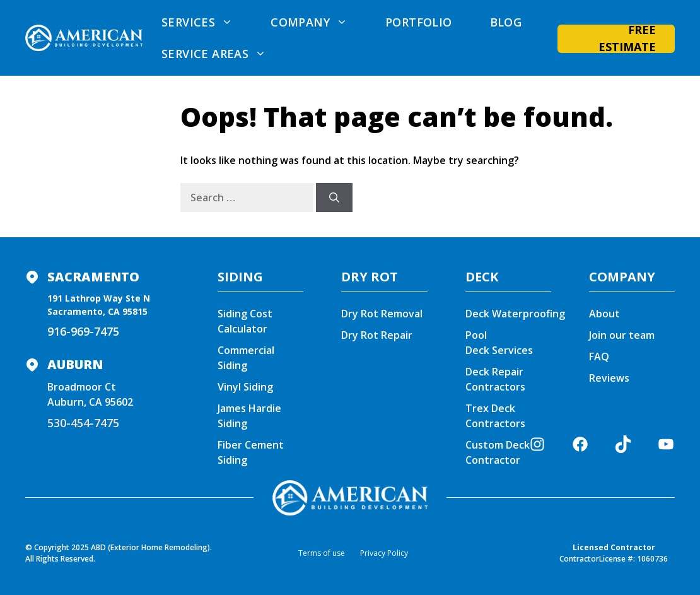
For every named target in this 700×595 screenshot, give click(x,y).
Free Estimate (627, 39)
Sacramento (93, 277)
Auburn (75, 364)
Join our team (622, 335)
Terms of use (322, 553)
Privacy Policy (384, 553)
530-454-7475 (83, 423)
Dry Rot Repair (377, 335)
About (604, 314)
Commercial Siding (246, 358)
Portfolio (419, 22)
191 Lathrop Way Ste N (99, 298)
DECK (482, 277)
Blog (506, 22)
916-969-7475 (83, 331)
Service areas (223, 54)
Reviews (609, 378)
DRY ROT (370, 277)
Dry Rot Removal (382, 314)
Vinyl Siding (245, 387)
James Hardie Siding (249, 416)
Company (318, 22)
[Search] (334, 197)
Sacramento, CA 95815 (97, 311)
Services (207, 22)
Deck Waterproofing (515, 314)
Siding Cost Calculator (245, 321)
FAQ (599, 356)
